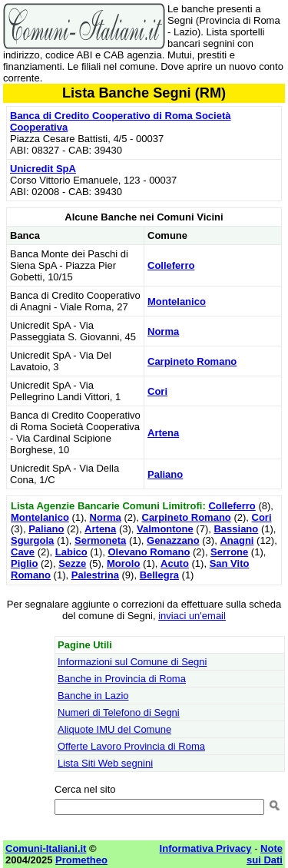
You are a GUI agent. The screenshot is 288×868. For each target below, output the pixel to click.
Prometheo (81, 860)
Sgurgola (32, 540)
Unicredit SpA (43, 169)
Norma (163, 331)
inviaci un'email (192, 616)
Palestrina (95, 575)
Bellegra (159, 575)
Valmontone (165, 529)
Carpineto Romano (192, 361)
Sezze (72, 563)
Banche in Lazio (93, 696)
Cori (157, 391)
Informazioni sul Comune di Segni (132, 662)
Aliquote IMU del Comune (114, 729)
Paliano (165, 474)
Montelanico (177, 301)
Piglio (24, 563)
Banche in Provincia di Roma (122, 679)
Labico (71, 552)
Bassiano (236, 529)
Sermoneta (100, 540)
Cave (23, 552)
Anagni (237, 540)
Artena (163, 433)
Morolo (123, 563)
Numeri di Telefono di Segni (119, 712)
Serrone (229, 552)
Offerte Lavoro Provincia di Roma (131, 746)
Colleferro (171, 265)
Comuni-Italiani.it (46, 848)
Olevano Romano (149, 552)
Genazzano (173, 540)
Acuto (175, 563)
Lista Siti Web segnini (105, 763)
